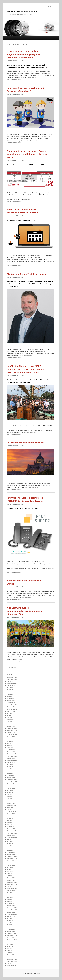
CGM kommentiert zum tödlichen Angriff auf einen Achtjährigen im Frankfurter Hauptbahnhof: (24, 54)
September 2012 (12, 940)
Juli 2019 (10, 765)
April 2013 (10, 925)
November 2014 (12, 884)
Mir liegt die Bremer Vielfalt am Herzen (26, 274)
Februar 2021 (11, 724)
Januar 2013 (11, 931)
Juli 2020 (10, 739)
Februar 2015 (11, 878)
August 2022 (11, 686)
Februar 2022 (11, 698)
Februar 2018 (11, 801)
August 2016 (11, 839)
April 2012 (10, 951)
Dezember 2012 (12, 934)
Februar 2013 (11, 929)
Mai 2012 (10, 948)
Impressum (19, 38)
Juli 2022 (10, 688)
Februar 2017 (11, 827)
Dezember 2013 (12, 908)
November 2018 (12, 782)
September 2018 (12, 786)
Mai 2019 (10, 769)
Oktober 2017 (11, 809)
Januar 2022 (11, 701)
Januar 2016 (11, 854)
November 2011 (12, 961)
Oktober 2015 (11, 861)
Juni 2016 (10, 844)
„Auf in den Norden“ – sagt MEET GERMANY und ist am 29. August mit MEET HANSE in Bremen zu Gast (26, 369)
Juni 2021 (10, 716)
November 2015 (12, 859)
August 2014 (11, 891)
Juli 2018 (10, 790)
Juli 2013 (10, 919)
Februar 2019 (11, 775)
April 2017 (10, 822)
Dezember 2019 (12, 754)
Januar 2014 (11, 906)
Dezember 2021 (12, 703)
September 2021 (12, 709)
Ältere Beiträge (12, 668)
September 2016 (12, 837)
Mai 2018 (10, 795)
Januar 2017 (11, 829)
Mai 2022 (10, 692)
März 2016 (10, 850)
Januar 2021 (11, 726)
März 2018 (10, 799)
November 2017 (12, 807)
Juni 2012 (10, 946)
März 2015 (10, 876)
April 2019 (10, 771)
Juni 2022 (10, 690)
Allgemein (20, 80)
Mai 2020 (10, 743)
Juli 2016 (10, 842)
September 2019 (12, 760)
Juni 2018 (10, 792)
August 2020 (11, 737)
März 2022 (10, 696)
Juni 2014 (10, 895)
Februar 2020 (11, 750)
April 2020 (10, 745)
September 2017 (12, 812)
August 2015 (11, 865)
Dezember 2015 (12, 857)
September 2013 (12, 914)
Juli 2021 (10, 713)
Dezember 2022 (12, 677)
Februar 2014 (11, 904)
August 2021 (11, 711)
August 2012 (11, 942)
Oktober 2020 (11, 733)
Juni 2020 (10, 741)
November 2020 (12, 730)
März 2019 (10, 773)
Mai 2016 (10, 846)
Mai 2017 (10, 820)
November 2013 (12, 910)
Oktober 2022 (11, 681)
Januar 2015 (11, 880)
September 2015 (12, 863)
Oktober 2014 (11, 886)
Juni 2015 (10, 869)
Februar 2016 (11, 852)
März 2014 (10, 901)
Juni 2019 (10, 767)
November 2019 (12, 756)
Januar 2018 (11, 803)
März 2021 (10, 722)
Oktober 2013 (11, 912)
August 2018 (11, 788)
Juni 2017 (10, 818)
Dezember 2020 (12, 728)
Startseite (10, 38)
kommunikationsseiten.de (22, 12)
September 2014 (12, 889)
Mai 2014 (10, 897)
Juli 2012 (10, 944)
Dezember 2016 (12, 831)
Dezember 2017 (12, 805)
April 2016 (10, 848)
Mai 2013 (10, 923)
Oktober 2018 (11, 784)
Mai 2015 (10, 871)
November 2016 (12, 833)
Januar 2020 (11, 752)
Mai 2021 (10, 718)
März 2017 (10, 824)
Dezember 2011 (12, 959)
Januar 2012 (11, 957)
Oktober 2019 (11, 758)
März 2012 (10, 953)
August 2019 (11, 763)
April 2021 (10, 720)
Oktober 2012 (11, 938)
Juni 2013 (10, 921)
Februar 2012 (11, 955)
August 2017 (11, 814)
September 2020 (12, 735)
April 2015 (10, 874)
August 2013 (11, 916)
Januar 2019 (11, 778)
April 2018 (10, 797)
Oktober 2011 (11, 963)
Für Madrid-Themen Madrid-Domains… (27, 443)
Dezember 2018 (12, 780)
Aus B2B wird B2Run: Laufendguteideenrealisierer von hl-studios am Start (25, 611)
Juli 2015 (10, 867)
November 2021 (12, 705)
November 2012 (12, 936)
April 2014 (10, 899)
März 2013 (10, 927)
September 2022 (12, 683)
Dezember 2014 (12, 882)
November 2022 (12, 679)
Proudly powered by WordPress (31, 973)
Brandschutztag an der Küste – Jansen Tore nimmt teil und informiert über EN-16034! (27, 154)
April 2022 (10, 694)
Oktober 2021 (11, 707)
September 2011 (12, 966)
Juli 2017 (10, 816)
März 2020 (10, 748)
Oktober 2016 (11, 835)
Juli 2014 (10, 893)
